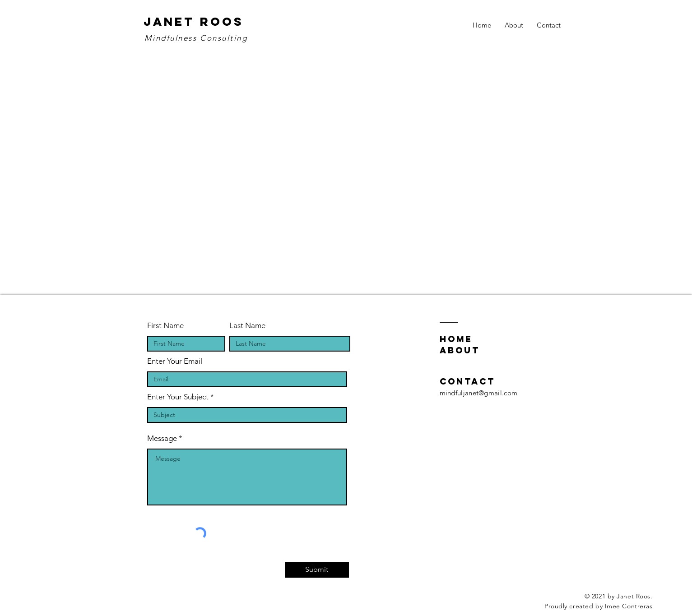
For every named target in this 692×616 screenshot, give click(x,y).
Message (162, 438)
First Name (165, 326)
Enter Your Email (175, 361)
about (460, 350)
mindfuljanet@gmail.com (479, 393)
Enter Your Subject (178, 397)
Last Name (247, 326)
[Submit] (317, 570)
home (456, 339)
